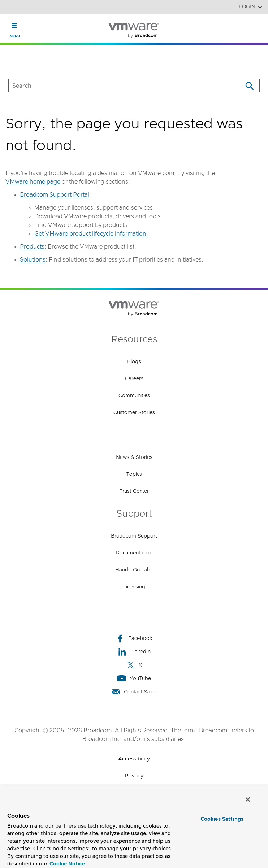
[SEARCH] (118, 86)
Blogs (134, 362)
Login (251, 7)
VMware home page (33, 182)
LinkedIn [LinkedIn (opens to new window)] (134, 652)
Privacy (134, 776)
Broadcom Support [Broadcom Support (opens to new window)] (134, 536)
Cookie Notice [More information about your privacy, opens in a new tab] (67, 864)
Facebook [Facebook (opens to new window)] (134, 638)
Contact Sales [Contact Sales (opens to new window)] (134, 692)
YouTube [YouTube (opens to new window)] (134, 678)
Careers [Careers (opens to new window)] (134, 379)
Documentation (134, 553)
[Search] (249, 86)
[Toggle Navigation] (14, 26)
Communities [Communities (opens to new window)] (134, 396)
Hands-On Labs (134, 570)
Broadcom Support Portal (55, 195)
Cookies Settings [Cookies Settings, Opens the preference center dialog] (222, 819)
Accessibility (134, 759)
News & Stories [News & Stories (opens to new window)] (134, 457)
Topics (134, 474)
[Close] (248, 799)
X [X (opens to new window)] (134, 665)
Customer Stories (134, 413)
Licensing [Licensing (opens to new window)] (134, 587)
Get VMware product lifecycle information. (91, 234)
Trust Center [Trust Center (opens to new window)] (134, 491)
